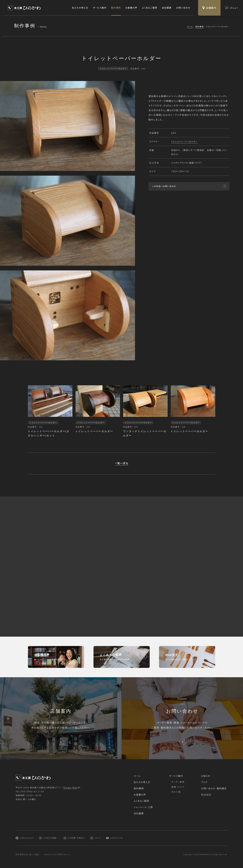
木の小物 (176, 792)
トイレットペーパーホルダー (184, 142)
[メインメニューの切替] (232, 8)
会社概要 (167, 8)
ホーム (190, 27)
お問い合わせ (183, 8)
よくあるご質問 (150, 8)
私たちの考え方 (80, 8)
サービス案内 (100, 8)
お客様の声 (131, 8)
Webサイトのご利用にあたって (58, 855)
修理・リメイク (178, 787)
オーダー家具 (178, 782)
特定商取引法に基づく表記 (27, 855)
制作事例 (116, 8)
